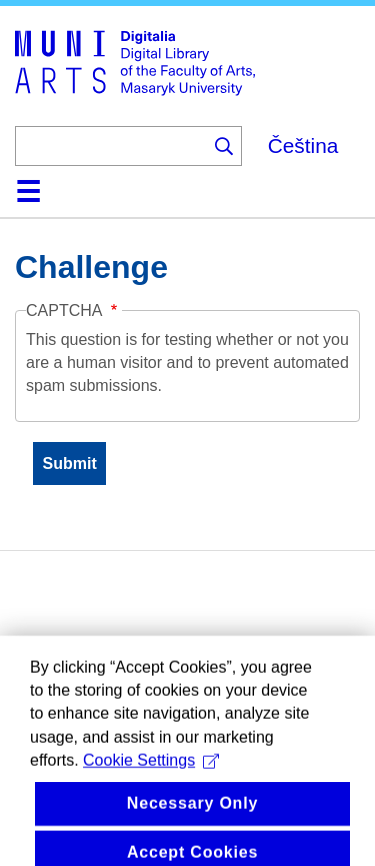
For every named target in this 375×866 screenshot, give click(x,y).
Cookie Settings (151, 786)
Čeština (303, 145)
